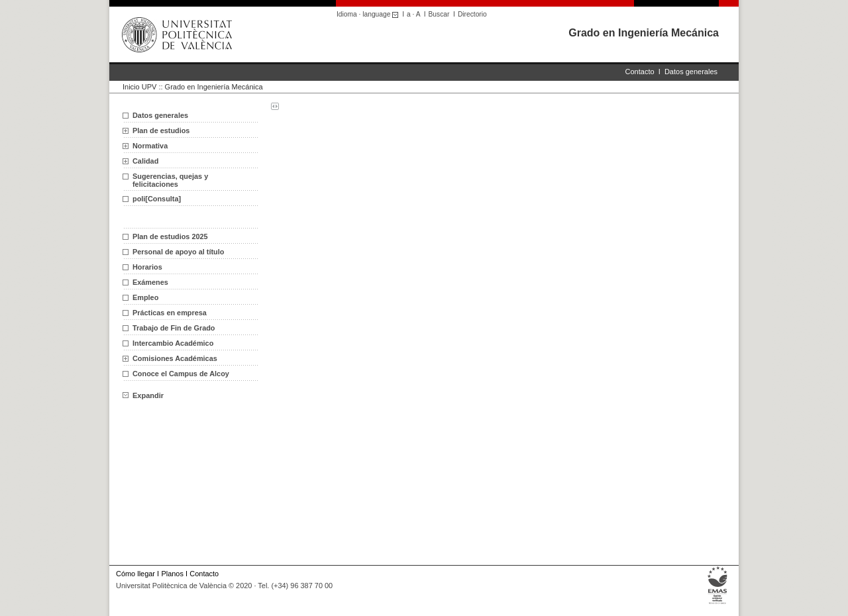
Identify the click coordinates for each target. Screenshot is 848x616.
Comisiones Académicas (175, 358)
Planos (172, 574)
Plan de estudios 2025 (170, 236)
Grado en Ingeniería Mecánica (644, 33)
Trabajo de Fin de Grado (174, 328)
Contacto (640, 72)
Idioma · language (369, 14)
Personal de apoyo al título (178, 252)
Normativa (150, 146)
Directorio (472, 14)
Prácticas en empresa (170, 313)
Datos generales (691, 72)
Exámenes (150, 282)
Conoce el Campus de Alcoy (181, 374)
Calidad (145, 161)
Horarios (147, 267)
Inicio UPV (139, 87)
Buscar (439, 14)
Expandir (143, 395)
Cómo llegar (135, 574)
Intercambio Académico (173, 343)
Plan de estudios (161, 130)
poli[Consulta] (157, 199)
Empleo (145, 297)
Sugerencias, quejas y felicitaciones (170, 180)
